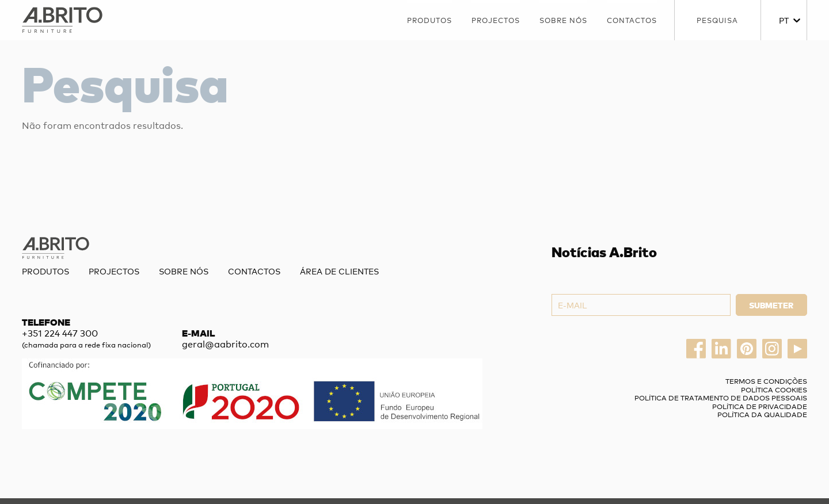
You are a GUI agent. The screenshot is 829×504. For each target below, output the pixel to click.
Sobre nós (563, 20)
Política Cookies (774, 390)
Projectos (496, 20)
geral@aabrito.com (225, 343)
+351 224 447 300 (60, 333)
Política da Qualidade (762, 414)
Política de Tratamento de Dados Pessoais (721, 398)
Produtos (429, 20)
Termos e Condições (766, 381)
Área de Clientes (339, 271)
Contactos (632, 20)
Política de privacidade (760, 406)
